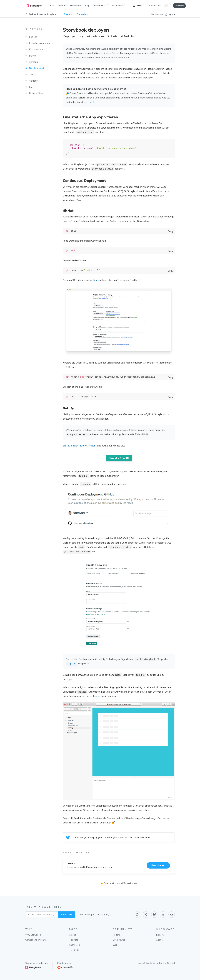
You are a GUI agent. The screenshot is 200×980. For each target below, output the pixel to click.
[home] (34, 6)
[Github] (166, 14)
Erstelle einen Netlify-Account (80, 446)
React (68, 14)
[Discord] (170, 14)
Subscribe (67, 914)
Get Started (179, 6)
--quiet (71, 664)
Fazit (91, 102)
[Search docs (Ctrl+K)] (158, 6)
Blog (87, 6)
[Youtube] (174, 14)
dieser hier (92, 696)
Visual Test (101, 6)
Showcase (75, 6)
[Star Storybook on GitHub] (137, 6)
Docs (51, 6)
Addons (62, 6)
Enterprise (118, 6)
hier (95, 280)
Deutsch (82, 14)
